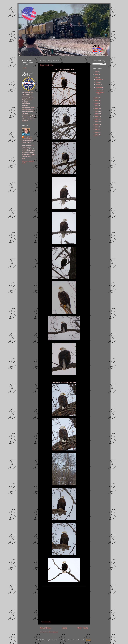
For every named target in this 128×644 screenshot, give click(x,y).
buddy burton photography (28, 138)
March (98, 85)
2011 (96, 130)
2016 (96, 116)
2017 (96, 114)
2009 (96, 135)
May (98, 82)
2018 (96, 111)
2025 (96, 74)
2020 (96, 106)
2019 (96, 108)
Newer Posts (46, 628)
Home (64, 628)
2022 (96, 101)
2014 (96, 122)
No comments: (46, 622)
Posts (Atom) (53, 632)
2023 (96, 98)
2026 (96, 72)
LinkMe (24, 68)
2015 (96, 119)
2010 (96, 132)
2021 (96, 103)
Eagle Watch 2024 (47, 65)
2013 (96, 124)
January (99, 90)
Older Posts (83, 628)
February (99, 87)
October (99, 79)
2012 (96, 127)
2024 (96, 77)
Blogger (88, 640)
